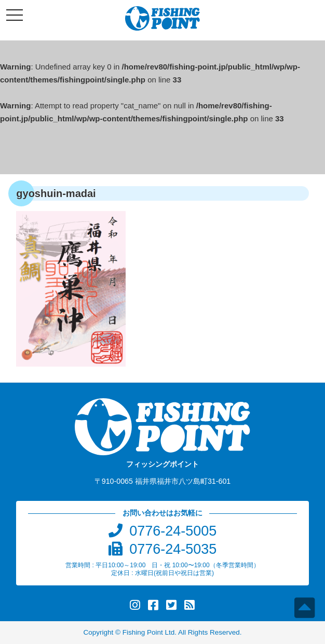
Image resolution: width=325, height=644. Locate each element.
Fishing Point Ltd (149, 632)
